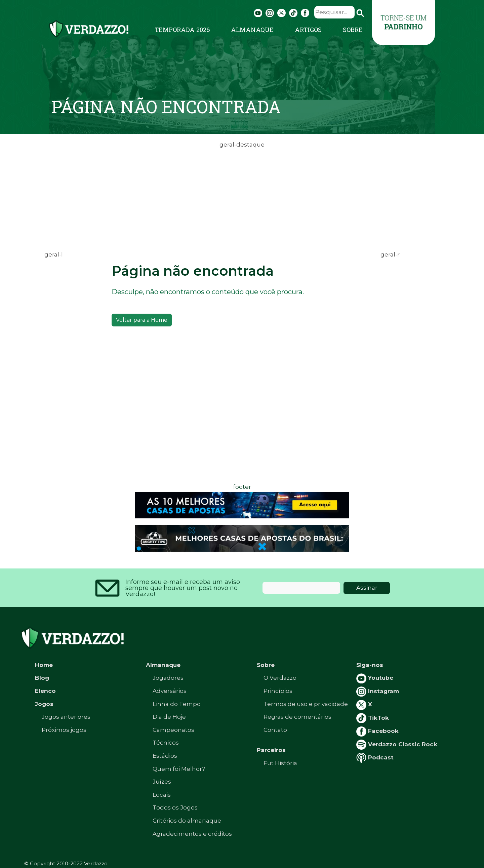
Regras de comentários (297, 717)
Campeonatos (173, 730)
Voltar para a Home (142, 320)
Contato (275, 730)
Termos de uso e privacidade (306, 704)
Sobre (353, 30)
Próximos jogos (64, 730)
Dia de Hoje (169, 717)
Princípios (278, 691)
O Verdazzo (280, 678)
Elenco (45, 691)
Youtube (375, 678)
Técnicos (166, 743)
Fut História (280, 763)
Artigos (308, 30)
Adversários (170, 691)
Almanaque (252, 30)
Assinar (367, 588)
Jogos (44, 704)
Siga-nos (370, 665)
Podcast (375, 757)
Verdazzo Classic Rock (397, 744)
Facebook (377, 731)
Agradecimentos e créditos (192, 834)
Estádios (165, 756)
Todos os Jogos (175, 807)
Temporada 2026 (182, 30)
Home (44, 665)
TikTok (373, 718)
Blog (42, 678)
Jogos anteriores (66, 717)
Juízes (162, 782)
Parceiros (271, 750)
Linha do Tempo (177, 704)
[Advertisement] (242, 197)
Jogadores (168, 678)
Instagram (378, 691)
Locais (162, 795)
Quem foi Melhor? (179, 769)
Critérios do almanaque (187, 821)
